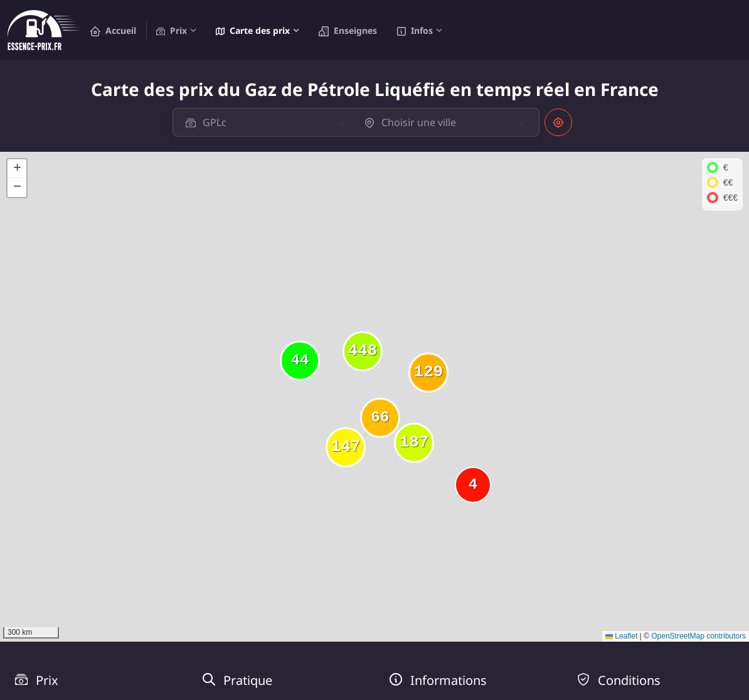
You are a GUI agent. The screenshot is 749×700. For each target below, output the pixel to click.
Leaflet (621, 636)
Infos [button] (415, 30)
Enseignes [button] (348, 30)
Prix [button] (167, 30)
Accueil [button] (113, 30)
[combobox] (275, 123)
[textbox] (446, 122)
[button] (310, 371)
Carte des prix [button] (253, 30)
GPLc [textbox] (215, 122)
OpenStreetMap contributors (699, 636)
